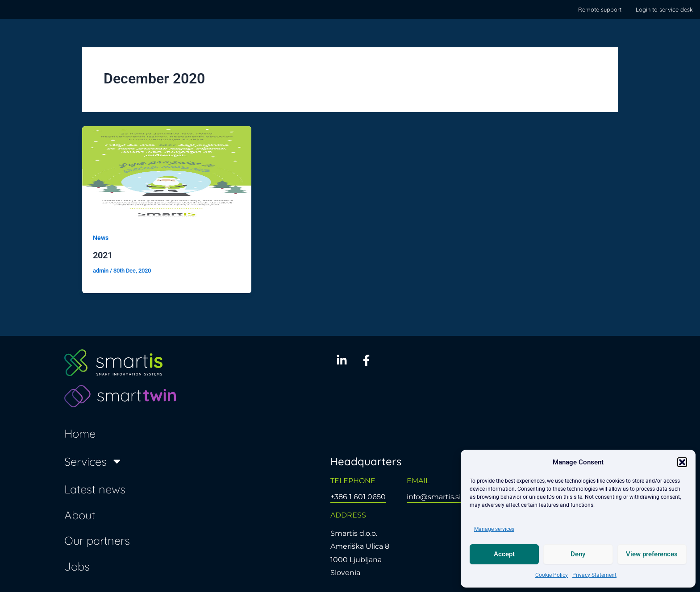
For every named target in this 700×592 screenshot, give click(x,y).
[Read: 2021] (167, 173)
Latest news (95, 489)
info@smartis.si (434, 497)
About (80, 514)
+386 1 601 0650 (358, 497)
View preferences (652, 554)
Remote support (600, 9)
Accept (504, 554)
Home (80, 433)
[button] (682, 462)
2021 (103, 255)
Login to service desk (664, 9)
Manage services (494, 529)
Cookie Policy (552, 575)
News (101, 238)
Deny (578, 554)
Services (94, 461)
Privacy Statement (594, 575)
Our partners (97, 540)
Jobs (77, 566)
